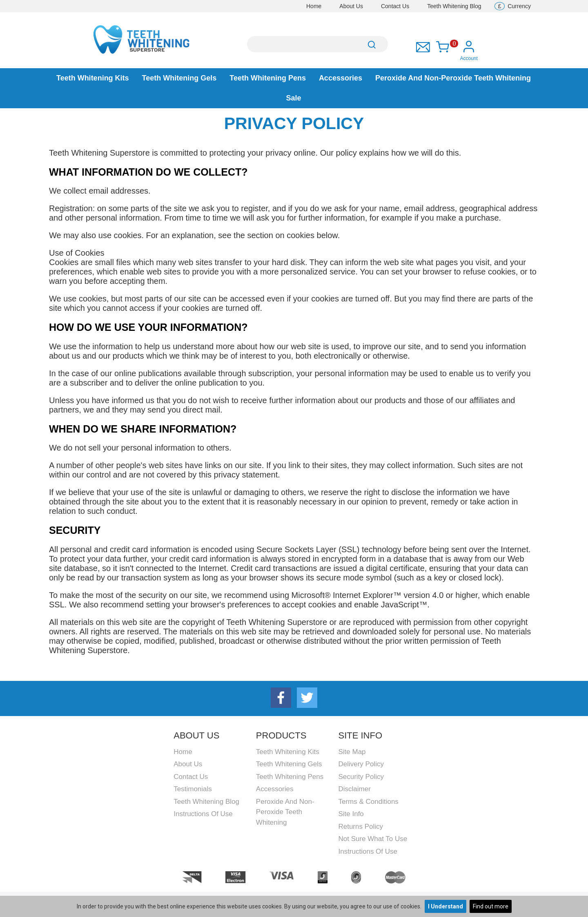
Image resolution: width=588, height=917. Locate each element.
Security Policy (361, 777)
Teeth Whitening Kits (93, 78)
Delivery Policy (361, 764)
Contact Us (395, 6)
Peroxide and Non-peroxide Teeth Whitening (453, 78)
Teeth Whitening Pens (268, 78)
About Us (351, 6)
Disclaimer (354, 789)
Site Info (351, 814)
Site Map (352, 752)
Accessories (341, 78)
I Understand (445, 906)
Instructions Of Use (203, 814)
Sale (293, 98)
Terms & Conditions (368, 802)
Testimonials (193, 789)
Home (314, 6)
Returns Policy (361, 827)
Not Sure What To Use (373, 839)
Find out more (491, 906)
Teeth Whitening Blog (454, 6)
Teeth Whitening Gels (179, 78)
